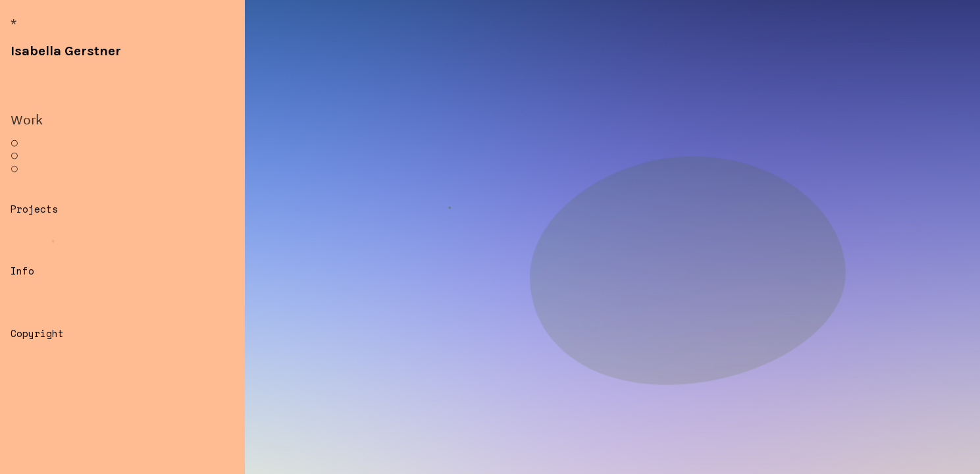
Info (22, 271)
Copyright (37, 333)
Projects (34, 209)
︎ (14, 143)
